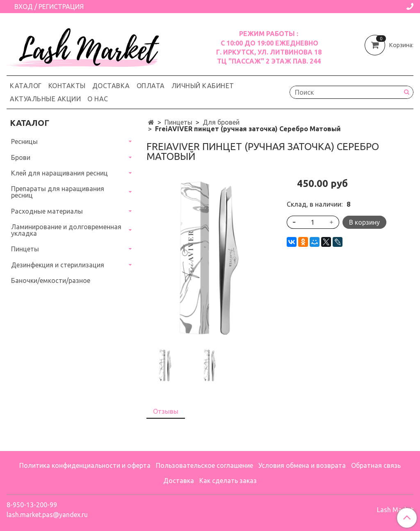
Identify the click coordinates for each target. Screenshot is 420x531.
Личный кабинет (203, 86)
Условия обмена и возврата (302, 465)
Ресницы (24, 141)
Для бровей (221, 122)
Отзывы (166, 411)
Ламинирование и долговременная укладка (66, 230)
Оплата (151, 86)
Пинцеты (178, 122)
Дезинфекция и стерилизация (58, 265)
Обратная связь (376, 465)
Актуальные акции (45, 99)
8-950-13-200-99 (32, 505)
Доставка (111, 86)
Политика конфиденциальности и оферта (85, 465)
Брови (21, 157)
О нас (98, 99)
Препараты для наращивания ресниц (58, 192)
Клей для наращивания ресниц (59, 173)
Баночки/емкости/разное (51, 280)
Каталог (26, 86)
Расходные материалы (47, 211)
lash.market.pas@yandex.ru (47, 515)
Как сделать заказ (228, 481)
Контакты (67, 86)
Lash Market (395, 510)
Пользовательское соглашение (204, 465)
